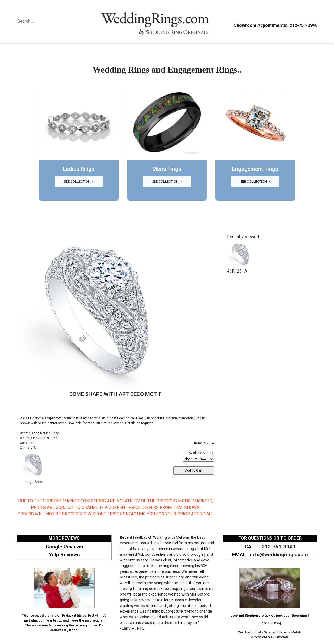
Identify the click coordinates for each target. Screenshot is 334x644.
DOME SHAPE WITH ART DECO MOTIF (116, 394)
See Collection (78, 182)
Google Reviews (64, 547)
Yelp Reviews (64, 555)
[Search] (42, 21)
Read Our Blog (270, 623)
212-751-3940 (303, 25)
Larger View (34, 482)
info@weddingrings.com (279, 555)
